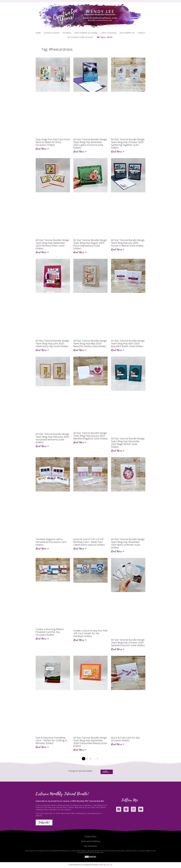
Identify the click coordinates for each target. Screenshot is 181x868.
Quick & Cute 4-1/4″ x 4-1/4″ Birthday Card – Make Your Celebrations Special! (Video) (89, 542)
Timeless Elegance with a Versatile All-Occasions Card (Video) (51, 542)
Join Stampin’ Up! (127, 33)
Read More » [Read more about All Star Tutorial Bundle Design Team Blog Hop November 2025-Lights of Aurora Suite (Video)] (80, 152)
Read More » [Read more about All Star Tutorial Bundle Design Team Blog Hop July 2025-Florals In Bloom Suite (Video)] (118, 249)
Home (38, 33)
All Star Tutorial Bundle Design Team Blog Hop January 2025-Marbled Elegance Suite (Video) (90, 436)
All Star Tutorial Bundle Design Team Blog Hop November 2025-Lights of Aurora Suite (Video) (90, 144)
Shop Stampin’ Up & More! (86, 33)
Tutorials (67, 33)
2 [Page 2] (87, 759)
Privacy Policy (91, 836)
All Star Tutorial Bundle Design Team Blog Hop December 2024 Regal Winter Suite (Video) (128, 443)
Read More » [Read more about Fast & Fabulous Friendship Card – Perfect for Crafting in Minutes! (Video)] (42, 747)
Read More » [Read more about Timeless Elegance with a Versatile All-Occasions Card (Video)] (42, 549)
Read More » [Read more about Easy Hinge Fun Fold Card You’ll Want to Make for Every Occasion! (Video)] (42, 149)
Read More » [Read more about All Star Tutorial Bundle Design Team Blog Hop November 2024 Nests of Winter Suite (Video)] (118, 551)
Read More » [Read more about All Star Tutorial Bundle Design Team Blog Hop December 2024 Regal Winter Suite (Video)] (118, 451)
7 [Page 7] (97, 759)
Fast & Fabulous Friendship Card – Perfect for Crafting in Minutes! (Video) (51, 740)
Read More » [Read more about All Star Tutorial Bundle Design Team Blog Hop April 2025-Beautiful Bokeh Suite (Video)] (118, 350)
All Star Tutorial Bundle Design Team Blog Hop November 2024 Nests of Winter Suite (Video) (128, 543)
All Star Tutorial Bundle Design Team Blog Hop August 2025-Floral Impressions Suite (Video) (90, 244)
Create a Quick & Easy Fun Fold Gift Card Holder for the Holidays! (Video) (90, 633)
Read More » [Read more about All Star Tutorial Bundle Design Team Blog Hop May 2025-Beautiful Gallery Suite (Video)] (80, 350)
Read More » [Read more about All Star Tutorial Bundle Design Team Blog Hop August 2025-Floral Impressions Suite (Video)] (80, 252)
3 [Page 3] (90, 759)
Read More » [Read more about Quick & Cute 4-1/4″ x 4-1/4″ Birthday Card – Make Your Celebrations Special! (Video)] (80, 549)
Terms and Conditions (91, 841)
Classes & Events (52, 33)
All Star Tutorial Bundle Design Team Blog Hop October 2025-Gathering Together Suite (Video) (128, 144)
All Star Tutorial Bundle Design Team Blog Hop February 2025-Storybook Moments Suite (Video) (53, 438)
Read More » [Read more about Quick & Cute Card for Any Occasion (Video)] (118, 744)
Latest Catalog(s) (109, 33)
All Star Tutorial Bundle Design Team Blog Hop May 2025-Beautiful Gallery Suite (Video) (90, 343)
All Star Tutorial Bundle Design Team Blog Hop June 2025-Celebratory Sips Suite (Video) (52, 343)
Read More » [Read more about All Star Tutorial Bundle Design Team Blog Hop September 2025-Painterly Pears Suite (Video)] (42, 252)
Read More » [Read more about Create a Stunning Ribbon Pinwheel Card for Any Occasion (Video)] (42, 639)
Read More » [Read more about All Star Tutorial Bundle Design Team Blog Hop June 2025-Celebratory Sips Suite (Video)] (42, 350)
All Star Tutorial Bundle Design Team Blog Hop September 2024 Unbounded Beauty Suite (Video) (90, 742)
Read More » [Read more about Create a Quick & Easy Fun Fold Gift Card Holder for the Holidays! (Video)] (80, 640)
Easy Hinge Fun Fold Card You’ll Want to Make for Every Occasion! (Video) (53, 142)
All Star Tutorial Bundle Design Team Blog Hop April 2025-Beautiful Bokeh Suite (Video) (128, 343)
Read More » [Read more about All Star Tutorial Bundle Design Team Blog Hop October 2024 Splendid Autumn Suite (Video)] (118, 649)
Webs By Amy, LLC (106, 865)
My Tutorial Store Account (80, 37)
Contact (141, 33)
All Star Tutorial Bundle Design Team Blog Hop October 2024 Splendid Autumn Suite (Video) (128, 643)
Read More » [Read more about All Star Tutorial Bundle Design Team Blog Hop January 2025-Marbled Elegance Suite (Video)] (80, 442)
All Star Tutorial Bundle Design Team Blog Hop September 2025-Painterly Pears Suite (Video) (52, 244)
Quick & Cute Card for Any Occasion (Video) (125, 739)
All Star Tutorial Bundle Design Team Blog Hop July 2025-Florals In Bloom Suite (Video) (128, 243)
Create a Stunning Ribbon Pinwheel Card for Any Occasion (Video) (50, 632)
